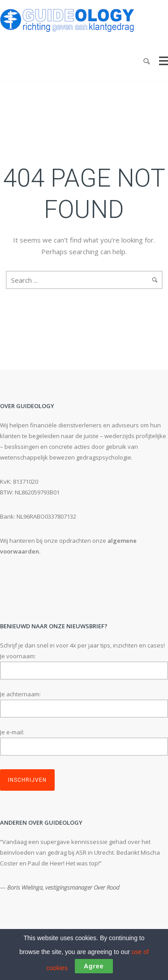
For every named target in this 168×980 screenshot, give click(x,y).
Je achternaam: (20, 694)
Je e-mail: (12, 732)
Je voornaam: (18, 656)
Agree (94, 966)
